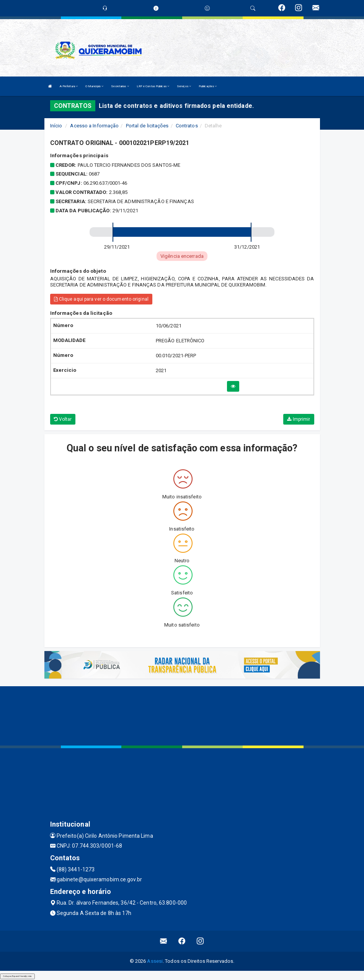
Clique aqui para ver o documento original (101, 299)
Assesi (155, 961)
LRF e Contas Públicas (153, 86)
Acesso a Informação (94, 126)
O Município (94, 86)
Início (56, 126)
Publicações (208, 86)
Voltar (63, 419)
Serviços (184, 86)
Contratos (187, 126)
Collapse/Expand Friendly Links (17, 976)
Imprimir (299, 419)
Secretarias (120, 86)
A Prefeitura (69, 86)
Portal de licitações (147, 126)
